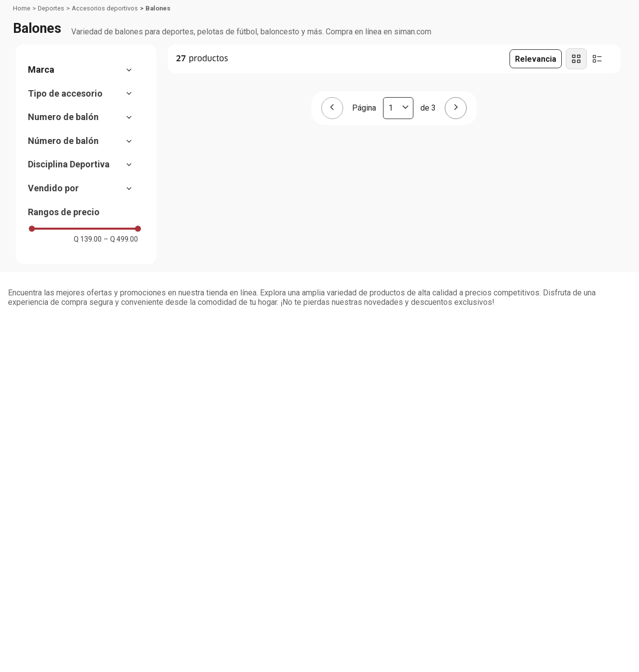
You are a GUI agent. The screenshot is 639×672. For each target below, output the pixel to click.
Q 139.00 (88, 239)
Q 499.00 (121, 239)
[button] (85, 70)
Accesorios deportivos (105, 8)
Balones (158, 8)
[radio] (576, 59)
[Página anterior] (332, 108)
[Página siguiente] (456, 108)
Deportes (51, 8)
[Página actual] (398, 108)
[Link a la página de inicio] (22, 8)
